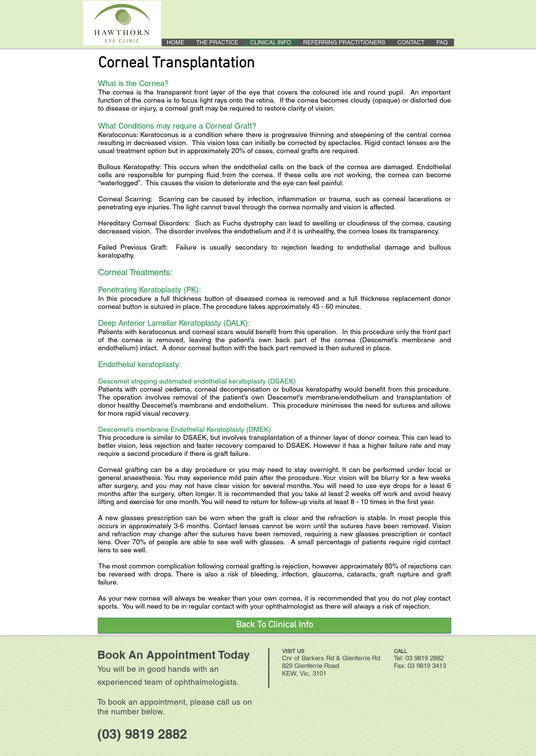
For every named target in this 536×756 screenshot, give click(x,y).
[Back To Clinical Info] (275, 625)
